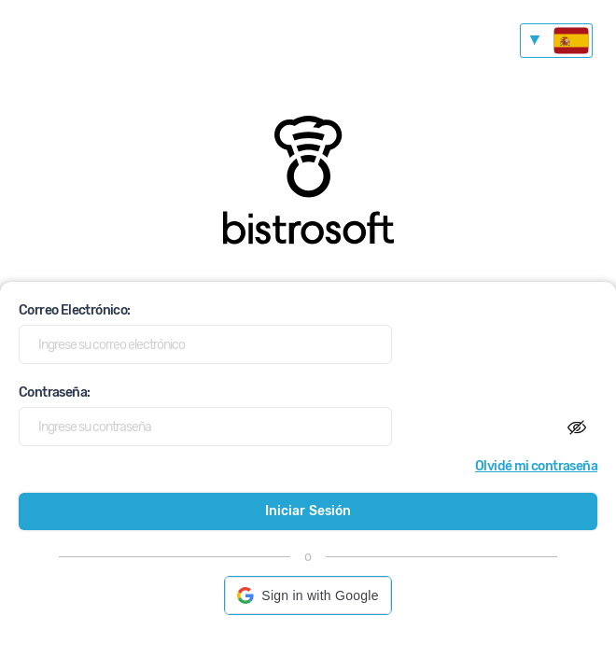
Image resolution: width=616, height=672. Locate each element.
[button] (308, 595)
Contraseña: (54, 392)
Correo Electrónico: (75, 310)
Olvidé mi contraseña (536, 466)
